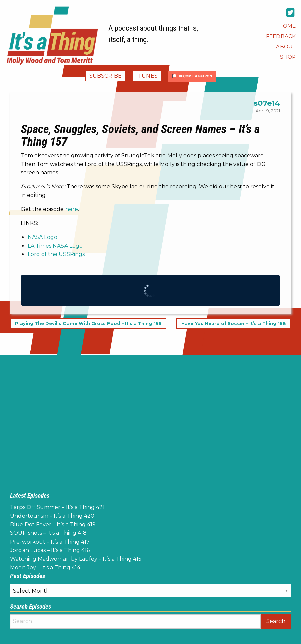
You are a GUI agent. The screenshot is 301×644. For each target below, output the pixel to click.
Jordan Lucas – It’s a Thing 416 (50, 550)
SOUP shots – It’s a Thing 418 (48, 533)
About (286, 47)
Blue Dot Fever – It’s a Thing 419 (53, 525)
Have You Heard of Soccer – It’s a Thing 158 (234, 323)
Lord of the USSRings (56, 254)
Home (287, 26)
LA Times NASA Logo (55, 246)
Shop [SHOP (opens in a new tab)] (288, 57)
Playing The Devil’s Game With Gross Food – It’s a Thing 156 (88, 323)
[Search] (135, 621)
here (72, 209)
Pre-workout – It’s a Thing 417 (50, 542)
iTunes (147, 76)
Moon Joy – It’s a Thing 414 (45, 568)
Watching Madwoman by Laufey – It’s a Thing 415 (76, 559)
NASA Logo (42, 237)
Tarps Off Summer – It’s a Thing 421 (57, 507)
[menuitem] (287, 26)
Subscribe (105, 76)
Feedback (281, 36)
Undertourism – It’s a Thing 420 (52, 516)
